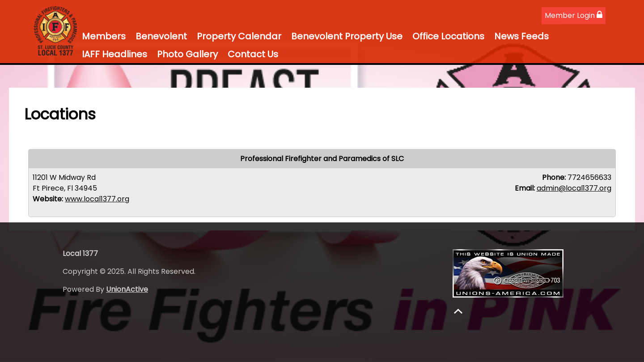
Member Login (574, 15)
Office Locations (448, 36)
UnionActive (127, 289)
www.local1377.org (97, 199)
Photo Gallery (187, 54)
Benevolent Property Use (347, 36)
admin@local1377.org (574, 188)
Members (104, 36)
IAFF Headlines (114, 54)
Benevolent (161, 36)
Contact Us (253, 54)
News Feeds (521, 36)
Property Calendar (239, 36)
